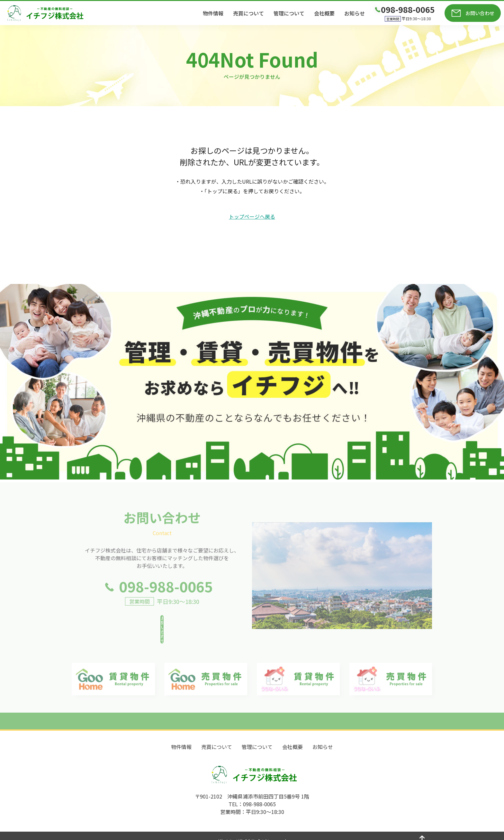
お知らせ (355, 13)
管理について (289, 13)
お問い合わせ (480, 13)
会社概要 (324, 13)
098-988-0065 (166, 599)
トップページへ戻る (252, 217)
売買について (248, 13)
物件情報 (213, 13)
